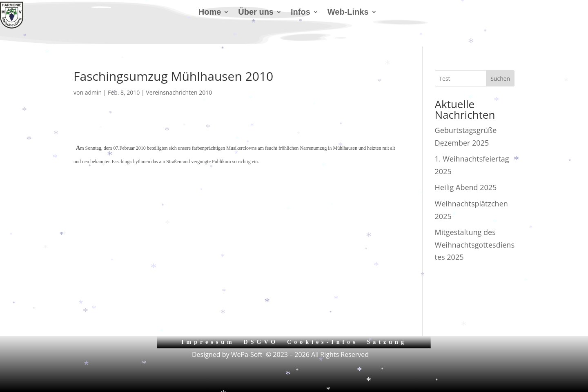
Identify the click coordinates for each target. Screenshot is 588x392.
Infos (301, 13)
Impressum (208, 342)
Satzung (387, 342)
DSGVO (261, 342)
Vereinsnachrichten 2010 (179, 92)
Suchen (500, 79)
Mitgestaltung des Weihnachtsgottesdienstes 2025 (475, 245)
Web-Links (348, 13)
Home (210, 13)
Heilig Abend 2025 (466, 187)
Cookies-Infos (322, 342)
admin (93, 92)
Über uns (256, 13)
